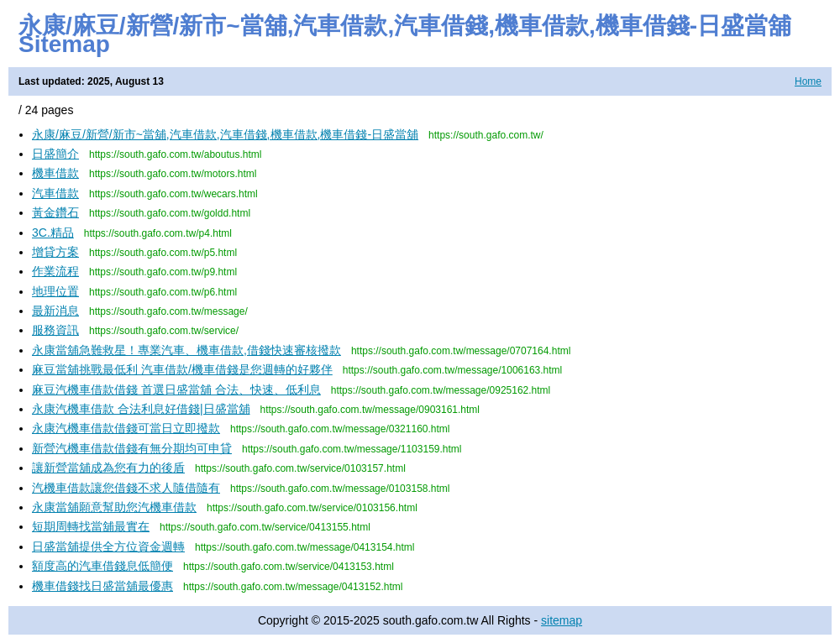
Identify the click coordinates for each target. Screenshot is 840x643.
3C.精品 (53, 233)
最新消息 (55, 311)
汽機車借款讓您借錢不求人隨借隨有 (126, 488)
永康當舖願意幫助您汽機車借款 (114, 507)
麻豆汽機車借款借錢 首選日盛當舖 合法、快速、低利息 (176, 389)
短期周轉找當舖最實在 (91, 526)
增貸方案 (55, 252)
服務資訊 (55, 330)
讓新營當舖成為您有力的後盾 (108, 468)
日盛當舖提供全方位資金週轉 (108, 546)
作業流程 (55, 271)
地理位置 (55, 291)
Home (808, 81)
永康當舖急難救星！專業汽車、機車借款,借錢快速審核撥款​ (186, 350)
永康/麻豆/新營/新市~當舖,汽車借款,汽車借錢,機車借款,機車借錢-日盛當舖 (225, 134)
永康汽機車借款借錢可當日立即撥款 (126, 428)
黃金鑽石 (55, 212)
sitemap (562, 620)
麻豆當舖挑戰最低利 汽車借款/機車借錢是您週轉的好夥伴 (182, 369)
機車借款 (55, 173)
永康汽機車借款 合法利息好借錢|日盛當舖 (141, 409)
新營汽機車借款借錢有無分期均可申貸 (132, 448)
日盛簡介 (55, 154)
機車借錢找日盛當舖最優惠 (102, 586)
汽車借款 (55, 193)
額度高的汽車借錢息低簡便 (102, 566)
